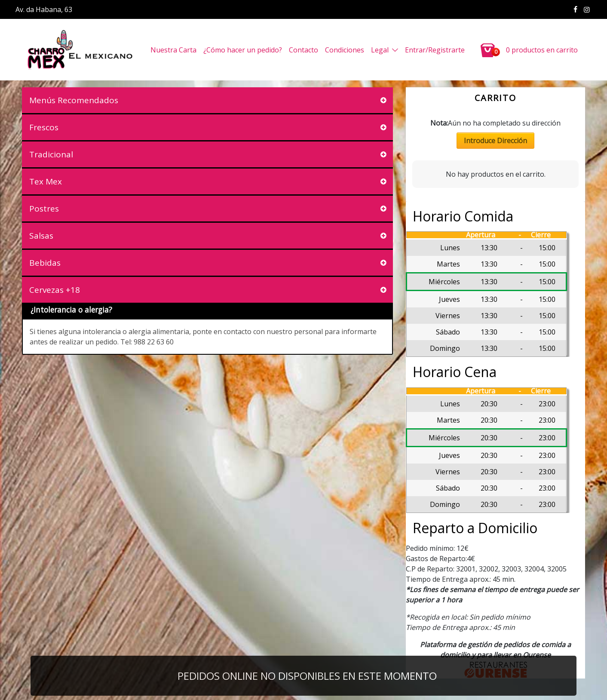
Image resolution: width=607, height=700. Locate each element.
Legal (380, 50)
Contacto (303, 50)
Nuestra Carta (173, 50)
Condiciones (345, 50)
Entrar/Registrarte (435, 50)
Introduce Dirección (495, 141)
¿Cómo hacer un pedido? (243, 50)
